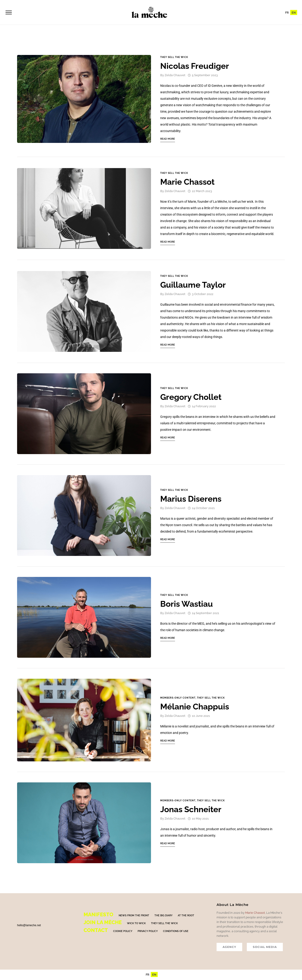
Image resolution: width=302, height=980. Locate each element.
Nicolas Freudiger (195, 67)
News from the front (134, 916)
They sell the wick (174, 58)
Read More (168, 140)
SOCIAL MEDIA (265, 948)
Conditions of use (176, 932)
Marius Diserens (191, 499)
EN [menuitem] (294, 13)
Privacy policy (148, 932)
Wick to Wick (136, 924)
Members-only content (178, 699)
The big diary (163, 916)
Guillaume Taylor (193, 285)
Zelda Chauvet (175, 76)
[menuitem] (287, 13)
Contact (96, 931)
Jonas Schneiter (191, 810)
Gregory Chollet (191, 398)
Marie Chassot (187, 182)
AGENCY (229, 948)
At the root (186, 916)
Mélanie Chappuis (195, 707)
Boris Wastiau (187, 605)
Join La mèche (103, 923)
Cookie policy (123, 932)
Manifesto (98, 915)
